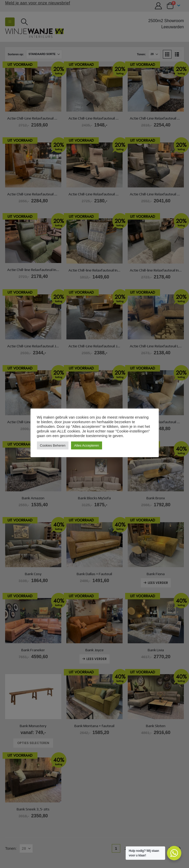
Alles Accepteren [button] (87, 445)
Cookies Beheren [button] (53, 445)
